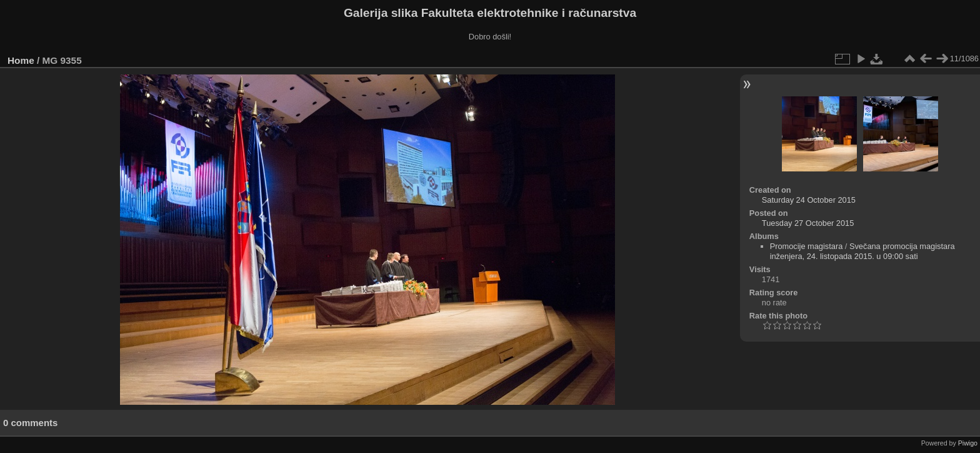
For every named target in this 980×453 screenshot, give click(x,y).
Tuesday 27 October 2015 (808, 223)
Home (21, 60)
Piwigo (968, 443)
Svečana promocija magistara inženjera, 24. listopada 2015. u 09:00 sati (862, 251)
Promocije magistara (807, 246)
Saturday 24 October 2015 (809, 200)
